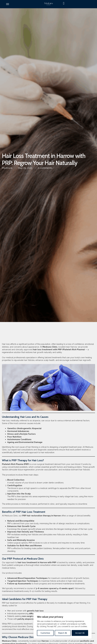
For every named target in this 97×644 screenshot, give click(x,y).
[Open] (8, 4)
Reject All (63, 633)
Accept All (80, 633)
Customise (45, 633)
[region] (63, 626)
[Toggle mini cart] (78, 3)
